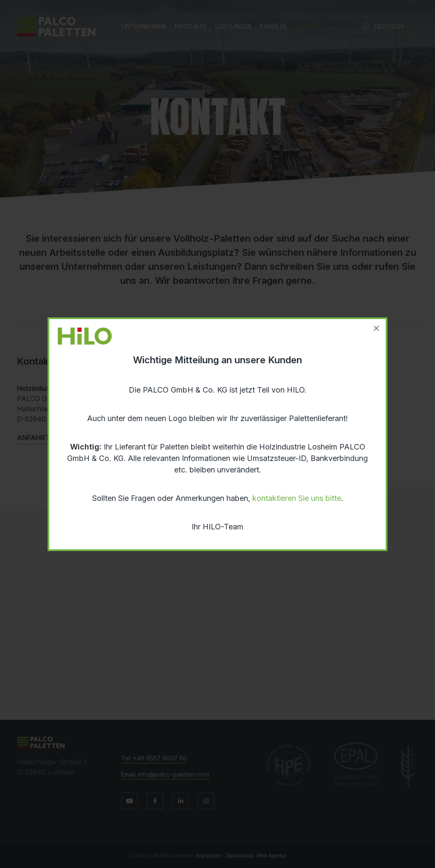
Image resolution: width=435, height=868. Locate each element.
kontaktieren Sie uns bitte (297, 498)
